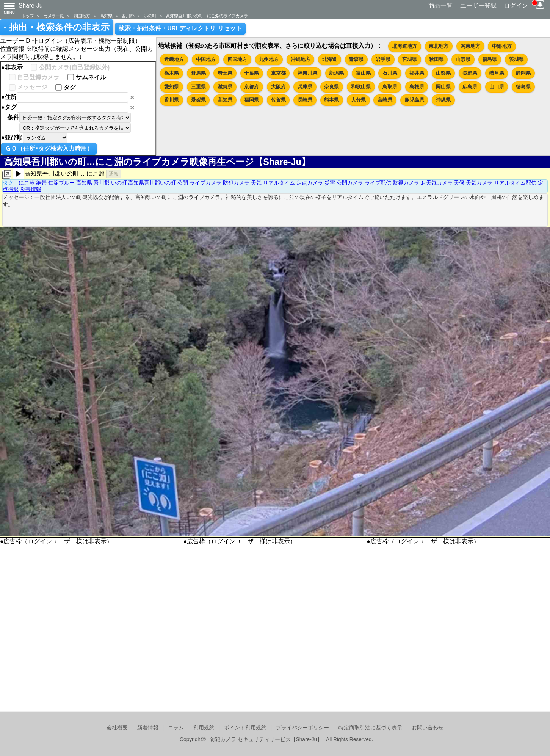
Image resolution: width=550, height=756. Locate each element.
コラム (176, 728)
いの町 (150, 16)
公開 (183, 183)
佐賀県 (278, 100)
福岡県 (251, 100)
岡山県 (443, 87)
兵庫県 (305, 87)
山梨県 (443, 73)
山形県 (463, 59)
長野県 (470, 73)
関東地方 (470, 46)
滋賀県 (225, 87)
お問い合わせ (428, 728)
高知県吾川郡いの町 (152, 183)
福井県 (417, 73)
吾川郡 (128, 16)
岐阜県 (497, 73)
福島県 (490, 59)
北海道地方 (405, 46)
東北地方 (439, 46)
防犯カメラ (236, 183)
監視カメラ (406, 183)
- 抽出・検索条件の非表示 (57, 27)
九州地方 (269, 59)
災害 (330, 183)
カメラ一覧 (53, 16)
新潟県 (336, 73)
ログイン (516, 5)
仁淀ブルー (61, 183)
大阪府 (278, 87)
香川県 (172, 100)
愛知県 (172, 87)
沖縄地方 (301, 59)
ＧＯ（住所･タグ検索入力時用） (49, 148)
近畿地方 (174, 59)
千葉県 (251, 73)
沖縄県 (443, 100)
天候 (459, 183)
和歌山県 (361, 87)
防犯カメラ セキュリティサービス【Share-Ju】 (266, 740)
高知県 (106, 16)
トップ (27, 16)
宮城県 (410, 59)
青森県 (356, 59)
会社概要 (117, 728)
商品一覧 (440, 5)
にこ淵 (27, 183)
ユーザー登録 (478, 5)
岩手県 (383, 59)
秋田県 (436, 59)
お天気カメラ (437, 183)
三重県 (198, 87)
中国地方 (206, 59)
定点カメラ (310, 183)
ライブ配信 (378, 183)
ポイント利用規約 (245, 728)
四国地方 (82, 16)
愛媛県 (198, 100)
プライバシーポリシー (302, 728)
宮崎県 (385, 100)
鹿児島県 (414, 100)
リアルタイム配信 (515, 183)
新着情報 (148, 728)
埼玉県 (225, 73)
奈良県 (331, 87)
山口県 (497, 87)
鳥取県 (390, 87)
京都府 (251, 87)
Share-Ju (31, 5)
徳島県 (523, 87)
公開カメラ (350, 183)
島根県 (417, 87)
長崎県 (305, 100)
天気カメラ (479, 183)
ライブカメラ (205, 183)
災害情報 (31, 189)
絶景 (41, 183)
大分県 (358, 100)
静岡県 (523, 73)
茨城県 (516, 59)
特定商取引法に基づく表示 (370, 728)
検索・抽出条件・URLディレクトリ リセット (180, 28)
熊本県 (331, 100)
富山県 (363, 73)
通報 (114, 174)
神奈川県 (307, 73)
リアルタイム (279, 183)
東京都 (278, 73)
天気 (256, 183)
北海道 (330, 59)
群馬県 (198, 73)
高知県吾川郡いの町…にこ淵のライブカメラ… (209, 16)
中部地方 (502, 46)
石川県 (390, 73)
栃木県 (172, 73)
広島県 (470, 87)
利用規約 (204, 728)
